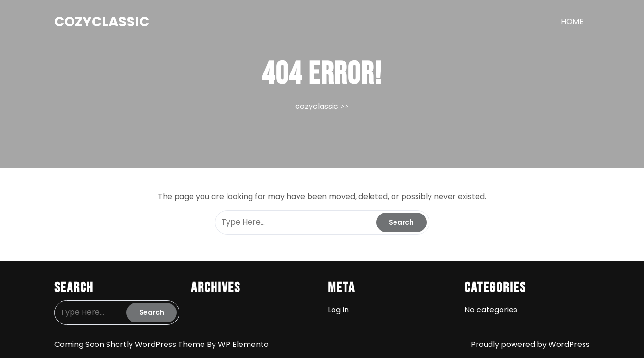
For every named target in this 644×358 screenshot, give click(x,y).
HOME (572, 21)
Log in (338, 310)
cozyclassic (102, 22)
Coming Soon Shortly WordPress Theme (131, 344)
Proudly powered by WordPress (530, 344)
